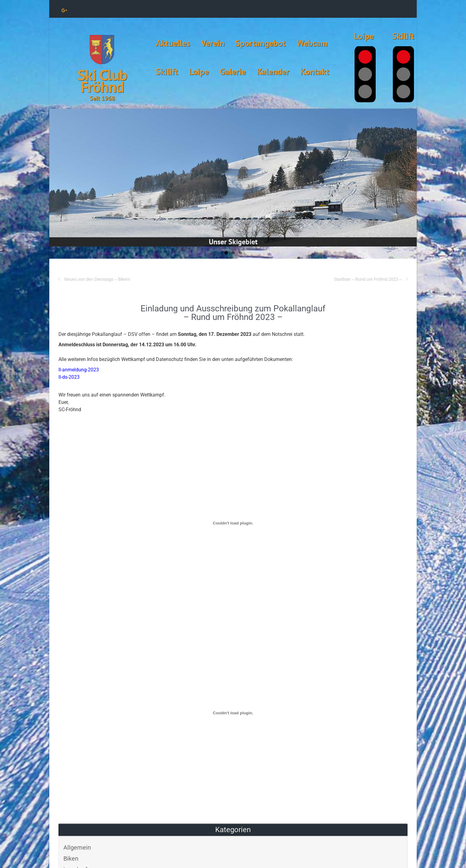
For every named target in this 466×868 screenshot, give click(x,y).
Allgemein (77, 847)
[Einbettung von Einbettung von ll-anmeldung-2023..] (233, 523)
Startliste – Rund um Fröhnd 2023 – (368, 279)
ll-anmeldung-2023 (79, 370)
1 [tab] (226, 253)
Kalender (273, 71)
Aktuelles (173, 43)
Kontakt (315, 71)
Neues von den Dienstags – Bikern (97, 279)
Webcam (312, 43)
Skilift (167, 71)
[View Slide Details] (233, 178)
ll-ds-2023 (69, 377)
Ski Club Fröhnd (102, 81)
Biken (71, 859)
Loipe (199, 71)
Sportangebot (261, 43)
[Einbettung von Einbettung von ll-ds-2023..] (233, 713)
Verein (213, 43)
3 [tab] (240, 253)
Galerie (233, 71)
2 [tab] (233, 253)
